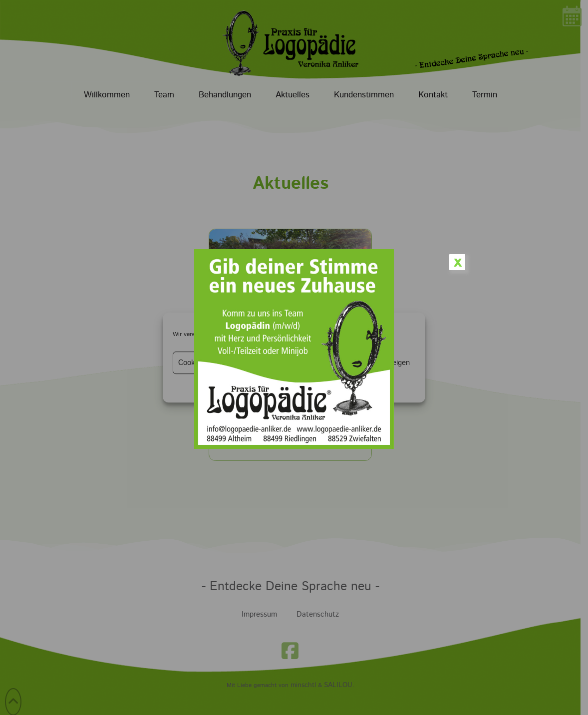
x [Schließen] (457, 262)
